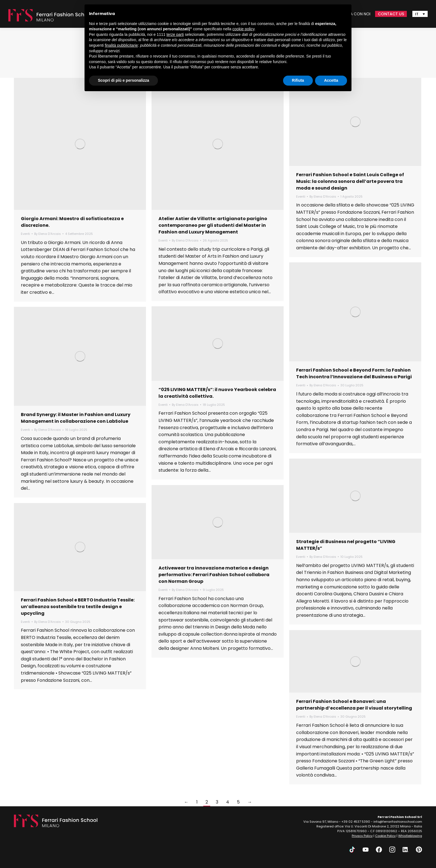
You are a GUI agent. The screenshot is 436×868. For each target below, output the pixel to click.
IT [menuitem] (417, 14)
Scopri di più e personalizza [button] (123, 80)
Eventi (25, 234)
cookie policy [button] (243, 29)
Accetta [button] (331, 80)
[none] (420, 14)
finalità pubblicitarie (121, 45)
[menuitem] (420, 14)
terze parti (175, 34)
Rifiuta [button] (298, 80)
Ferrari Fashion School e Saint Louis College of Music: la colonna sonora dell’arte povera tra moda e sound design (350, 181)
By (48, 234)
